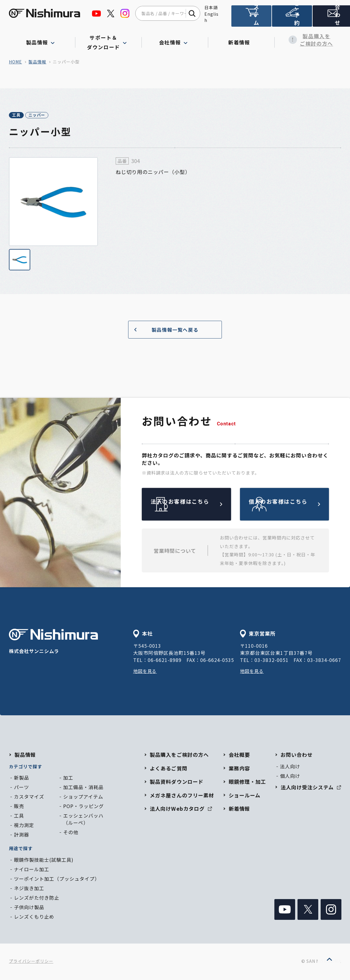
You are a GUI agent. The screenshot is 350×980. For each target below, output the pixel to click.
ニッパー (56, 116)
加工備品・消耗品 (83, 788)
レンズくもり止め (34, 917)
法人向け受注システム (251, 19)
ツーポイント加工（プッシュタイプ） (57, 880)
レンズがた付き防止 (37, 898)
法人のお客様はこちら (200, 505)
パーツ (22, 788)
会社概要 (239, 755)
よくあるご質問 (168, 769)
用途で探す (21, 849)
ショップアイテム (83, 797)
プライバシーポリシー (31, 962)
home (15, 62)
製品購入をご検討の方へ (308, 40)
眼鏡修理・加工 (247, 782)
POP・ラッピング (83, 807)
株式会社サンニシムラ (53, 643)
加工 (68, 778)
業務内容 (239, 769)
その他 (71, 833)
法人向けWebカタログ (181, 809)
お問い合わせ (330, 19)
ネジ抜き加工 (29, 889)
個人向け (290, 777)
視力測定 (24, 826)
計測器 (22, 835)
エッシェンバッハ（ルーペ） (83, 820)
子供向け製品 (29, 908)
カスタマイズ (29, 797)
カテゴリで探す (26, 767)
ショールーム (245, 796)
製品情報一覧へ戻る (164, 330)
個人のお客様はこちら (298, 505)
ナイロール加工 (32, 870)
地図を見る (146, 672)
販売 (19, 807)
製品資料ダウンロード (176, 782)
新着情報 (241, 40)
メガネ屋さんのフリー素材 (182, 796)
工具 (23, 116)
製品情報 (37, 62)
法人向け (290, 767)
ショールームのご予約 (291, 19)
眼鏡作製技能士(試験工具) (44, 861)
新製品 (22, 778)
